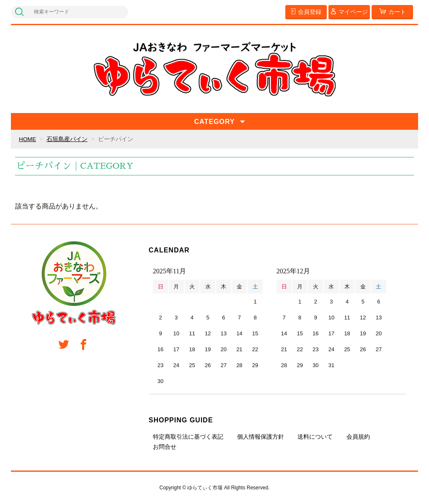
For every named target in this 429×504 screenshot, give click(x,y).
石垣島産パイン (67, 139)
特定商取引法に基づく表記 (188, 437)
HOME (28, 139)
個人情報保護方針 (261, 437)
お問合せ (165, 447)
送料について (315, 437)
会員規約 (358, 437)
